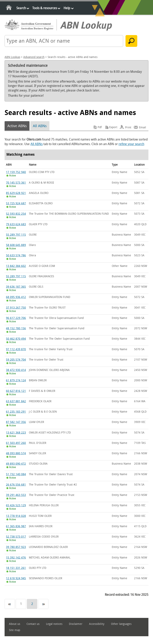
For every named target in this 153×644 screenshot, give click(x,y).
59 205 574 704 (16, 360)
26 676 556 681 (16, 485)
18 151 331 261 (16, 568)
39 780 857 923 (16, 547)
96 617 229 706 (16, 318)
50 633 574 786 (16, 255)
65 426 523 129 (16, 505)
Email (143, 127)
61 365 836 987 (16, 526)
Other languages (121, 624)
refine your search (131, 144)
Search (21, 8)
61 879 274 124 (16, 380)
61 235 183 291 (16, 412)
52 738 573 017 (16, 537)
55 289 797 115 (16, 235)
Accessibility (97, 624)
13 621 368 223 (16, 433)
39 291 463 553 (16, 495)
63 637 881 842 (16, 401)
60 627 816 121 (16, 391)
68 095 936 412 (16, 297)
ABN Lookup (12, 57)
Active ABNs (17, 126)
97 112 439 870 (16, 349)
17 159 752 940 (16, 172)
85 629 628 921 (16, 193)
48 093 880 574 (16, 453)
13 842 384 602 (16, 266)
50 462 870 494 (16, 339)
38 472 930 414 (16, 370)
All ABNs (40, 126)
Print (128, 127)
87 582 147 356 (16, 422)
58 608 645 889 (16, 245)
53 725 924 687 (16, 203)
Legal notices (54, 624)
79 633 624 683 (16, 224)
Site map (15, 630)
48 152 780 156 (16, 328)
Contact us (33, 624)
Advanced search (34, 57)
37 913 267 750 (16, 308)
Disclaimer (76, 624)
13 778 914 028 (16, 516)
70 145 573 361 (16, 183)
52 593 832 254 (16, 214)
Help (67, 8)
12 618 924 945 (16, 578)
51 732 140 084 (16, 474)
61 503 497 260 (16, 443)
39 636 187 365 (16, 287)
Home (9, 8)
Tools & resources (45, 8)
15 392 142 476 (16, 558)
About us (15, 624)
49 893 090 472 (16, 464)
